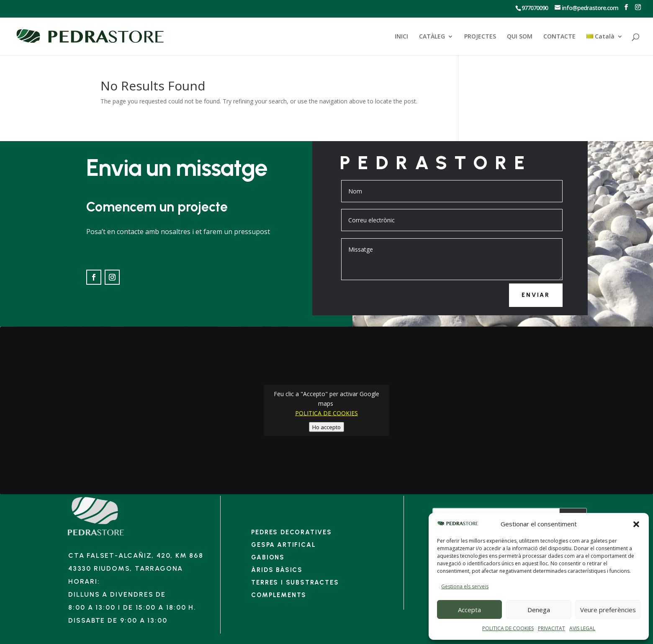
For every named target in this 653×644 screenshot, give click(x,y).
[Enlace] (96, 535)
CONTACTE (559, 37)
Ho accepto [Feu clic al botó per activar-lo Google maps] (326, 427)
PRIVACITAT (551, 628)
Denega (539, 610)
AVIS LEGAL (582, 628)
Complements (279, 595)
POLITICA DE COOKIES (508, 628)
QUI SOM (520, 37)
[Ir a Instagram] (638, 7)
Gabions (268, 557)
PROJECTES (480, 37)
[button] (636, 524)
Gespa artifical (283, 545)
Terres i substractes (295, 582)
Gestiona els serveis (465, 586)
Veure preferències (608, 610)
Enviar (536, 295)
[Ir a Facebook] (626, 7)
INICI (401, 37)
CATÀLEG (432, 37)
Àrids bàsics (277, 570)
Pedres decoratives (291, 532)
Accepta (469, 610)
